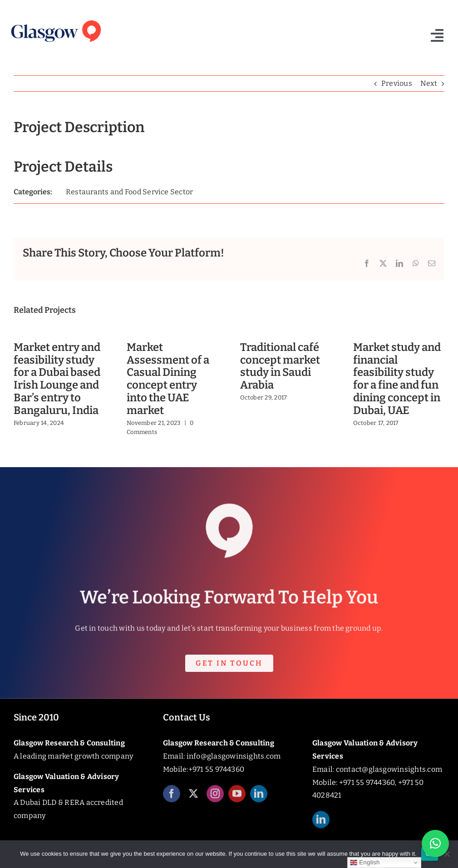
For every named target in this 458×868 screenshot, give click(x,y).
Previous (397, 83)
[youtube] (237, 799)
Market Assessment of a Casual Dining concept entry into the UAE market (168, 379)
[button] (435, 843)
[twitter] (193, 799)
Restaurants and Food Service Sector (129, 192)
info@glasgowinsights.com (234, 756)
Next (429, 83)
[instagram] (215, 799)
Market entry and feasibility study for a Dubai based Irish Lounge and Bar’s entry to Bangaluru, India (57, 379)
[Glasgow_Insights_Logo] (55, 20)
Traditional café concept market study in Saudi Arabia (280, 366)
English (365, 863)
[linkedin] (259, 799)
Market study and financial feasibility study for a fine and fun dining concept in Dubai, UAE (397, 379)
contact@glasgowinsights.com (389, 769)
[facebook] (172, 799)
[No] (447, 854)
